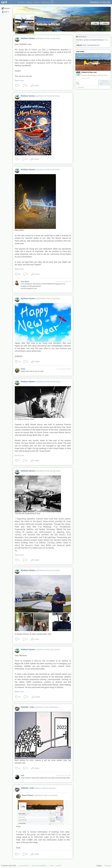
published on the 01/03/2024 (48, 298)
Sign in (7, 12)
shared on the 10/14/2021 (46, 789)
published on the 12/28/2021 (47, 708)
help (51, 866)
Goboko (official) (49, 24)
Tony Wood (18, 283)
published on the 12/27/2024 (48, 169)
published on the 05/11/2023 (48, 569)
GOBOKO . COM (18, 710)
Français (108, 866)
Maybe (102, 84)
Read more (20, 80)
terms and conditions (39, 866)
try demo (21, 2)
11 (20, 769)
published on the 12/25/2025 (48, 96)
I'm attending (104, 81)
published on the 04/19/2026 (48, 38)
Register (7, 8)
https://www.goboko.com (91, 45)
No (108, 84)
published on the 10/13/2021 (46, 796)
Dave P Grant (19, 798)
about (37, 2)
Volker (18, 370)
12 (20, 274)
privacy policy (24, 866)
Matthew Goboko (18, 40)
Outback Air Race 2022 (89, 72)
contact (59, 866)
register (29, 2)
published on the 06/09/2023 (48, 381)
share (37, 85)
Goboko (8, 2)
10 (20, 698)
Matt (18, 777)
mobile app (45, 2)
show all (81, 87)
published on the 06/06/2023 (48, 470)
